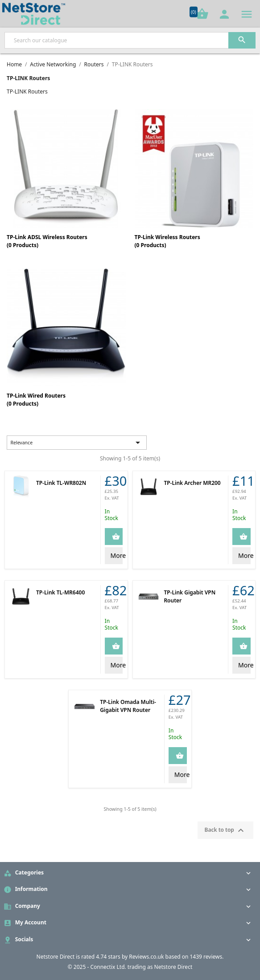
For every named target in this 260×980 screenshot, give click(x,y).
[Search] (130, 40)
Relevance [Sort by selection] (77, 443)
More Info (117, 555)
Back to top (225, 830)
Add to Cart (122, 536)
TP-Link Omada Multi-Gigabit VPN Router (128, 706)
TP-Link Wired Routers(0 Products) (36, 400)
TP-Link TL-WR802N (61, 483)
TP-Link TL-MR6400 (60, 592)
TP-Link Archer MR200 (192, 483)
